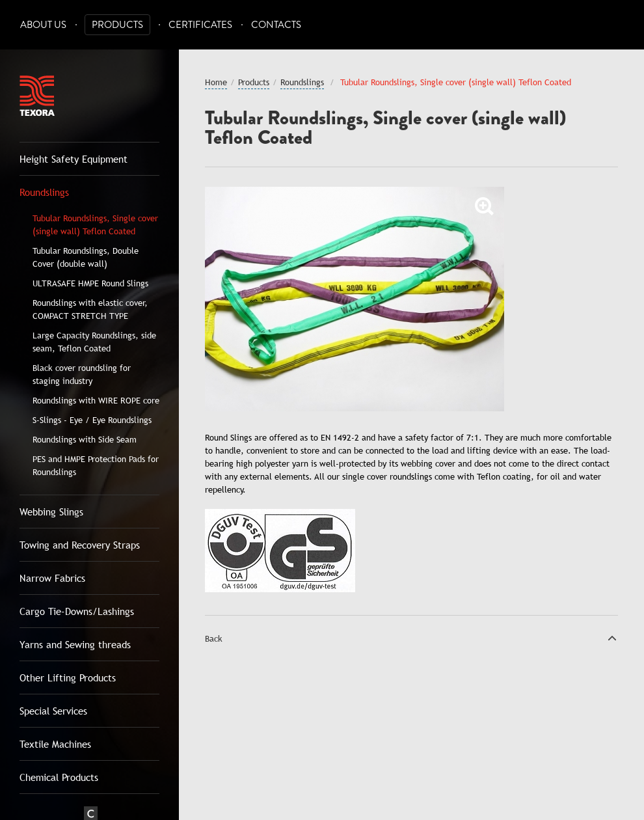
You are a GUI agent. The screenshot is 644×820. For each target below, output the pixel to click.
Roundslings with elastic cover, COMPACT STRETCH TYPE (90, 309)
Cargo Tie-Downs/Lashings (77, 611)
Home (216, 82)
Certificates (200, 25)
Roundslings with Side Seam (85, 439)
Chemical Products (59, 777)
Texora (37, 96)
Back (214, 638)
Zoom (485, 206)
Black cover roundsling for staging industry (82, 374)
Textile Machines (55, 744)
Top (612, 638)
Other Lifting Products (68, 677)
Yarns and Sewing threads (75, 644)
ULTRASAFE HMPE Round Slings (90, 283)
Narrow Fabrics (52, 578)
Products (117, 25)
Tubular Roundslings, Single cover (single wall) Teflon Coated (95, 225)
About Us (43, 25)
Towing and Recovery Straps (80, 545)
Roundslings (44, 192)
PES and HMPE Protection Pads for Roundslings (96, 465)
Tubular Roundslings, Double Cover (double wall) (86, 257)
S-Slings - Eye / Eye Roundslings (92, 420)
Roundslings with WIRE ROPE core (96, 400)
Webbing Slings (51, 512)
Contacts (276, 25)
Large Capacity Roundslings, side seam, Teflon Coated (94, 342)
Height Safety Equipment (74, 159)
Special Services (53, 711)
